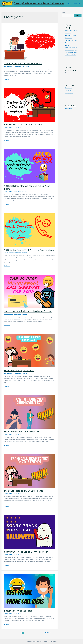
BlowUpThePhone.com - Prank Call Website (39, 3)
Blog (70, 4)
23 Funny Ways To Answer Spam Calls (23, 63)
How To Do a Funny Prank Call (19, 370)
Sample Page (77, 4)
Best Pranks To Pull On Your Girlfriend (23, 125)
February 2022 (69, 87)
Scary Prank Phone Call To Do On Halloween (26, 552)
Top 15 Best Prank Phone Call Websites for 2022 (28, 311)
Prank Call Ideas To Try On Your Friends (24, 491)
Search (64, 13)
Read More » (7, 79)
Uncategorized (18, 66)
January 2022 (69, 90)
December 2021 (69, 92)
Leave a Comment (9, 66)
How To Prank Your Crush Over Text (22, 432)
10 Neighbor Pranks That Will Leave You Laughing (29, 250)
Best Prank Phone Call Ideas (18, 611)
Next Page (49, 633)
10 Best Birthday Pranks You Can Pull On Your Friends (71, 43)
